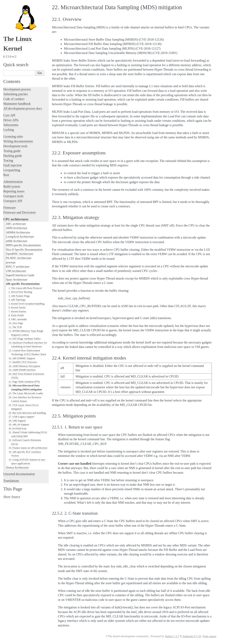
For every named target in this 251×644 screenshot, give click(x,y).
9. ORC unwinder (18, 319)
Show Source (12, 497)
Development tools (15, 146)
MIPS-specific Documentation (23, 245)
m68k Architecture (17, 241)
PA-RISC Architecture (19, 258)
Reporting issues (14, 191)
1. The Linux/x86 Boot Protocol (25, 288)
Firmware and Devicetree (19, 212)
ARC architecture (16, 224)
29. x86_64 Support (19, 424)
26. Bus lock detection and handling (27, 413)
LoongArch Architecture (20, 237)
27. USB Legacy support (21, 417)
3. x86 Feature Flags (19, 296)
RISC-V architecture (18, 267)
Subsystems (11, 125)
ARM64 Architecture (18, 232)
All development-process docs (23, 108)
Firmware (9, 208)
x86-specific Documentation (23, 284)
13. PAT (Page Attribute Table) (25, 339)
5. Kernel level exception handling (26, 304)
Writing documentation (18, 141)
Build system (12, 186)
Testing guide (12, 151)
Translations (11, 481)
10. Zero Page (16, 323)
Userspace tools (13, 196)
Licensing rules (13, 136)
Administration (13, 182)
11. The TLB (15, 327)
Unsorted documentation (19, 474)
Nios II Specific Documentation (24, 250)
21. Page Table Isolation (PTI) (24, 382)
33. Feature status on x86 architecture (28, 448)
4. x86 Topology (17, 300)
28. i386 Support (17, 421)
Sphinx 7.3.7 (172, 636)
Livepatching (12, 170)
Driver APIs (11, 120)
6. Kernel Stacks (17, 307)
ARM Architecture (17, 228)
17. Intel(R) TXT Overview (23, 362)
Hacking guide (13, 156)
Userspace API (13, 201)
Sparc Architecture (17, 280)
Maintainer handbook (17, 104)
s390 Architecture (16, 271)
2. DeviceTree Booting (20, 292)
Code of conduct (14, 99)
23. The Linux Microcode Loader (26, 393)
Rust (6, 175)
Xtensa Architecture (17, 467)
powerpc (11, 262)
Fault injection (12, 165)
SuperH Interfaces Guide (20, 275)
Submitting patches (15, 94)
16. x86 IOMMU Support (22, 358)
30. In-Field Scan (18, 428)
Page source (210, 636)
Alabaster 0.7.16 (192, 636)
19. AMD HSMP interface (22, 370)
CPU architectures (16, 219)
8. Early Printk (16, 315)
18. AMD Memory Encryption (24, 366)
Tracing (8, 160)
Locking (8, 130)
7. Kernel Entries (17, 311)
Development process (17, 89)
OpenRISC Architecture (20, 254)
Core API (9, 115)
